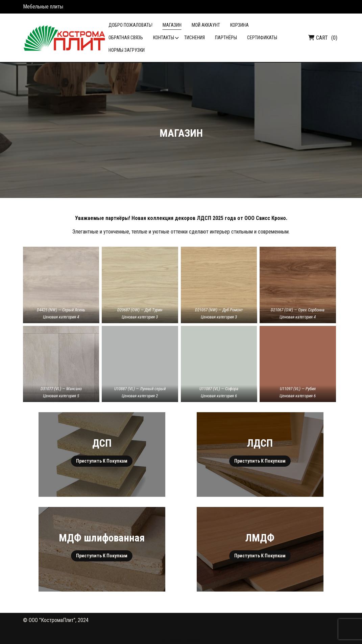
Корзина (239, 25)
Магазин (172, 25)
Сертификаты (262, 38)
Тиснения (195, 38)
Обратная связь (126, 38)
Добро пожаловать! (130, 25)
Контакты (164, 38)
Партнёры (226, 38)
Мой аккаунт (206, 25)
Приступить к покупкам (102, 461)
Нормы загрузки (127, 50)
